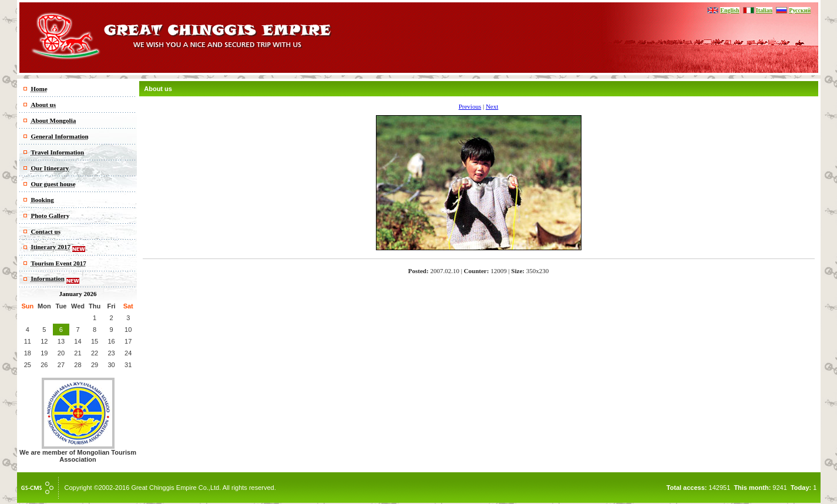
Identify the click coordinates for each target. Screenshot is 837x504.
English (730, 10)
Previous (470, 106)
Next (492, 106)
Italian (764, 10)
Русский (800, 10)
